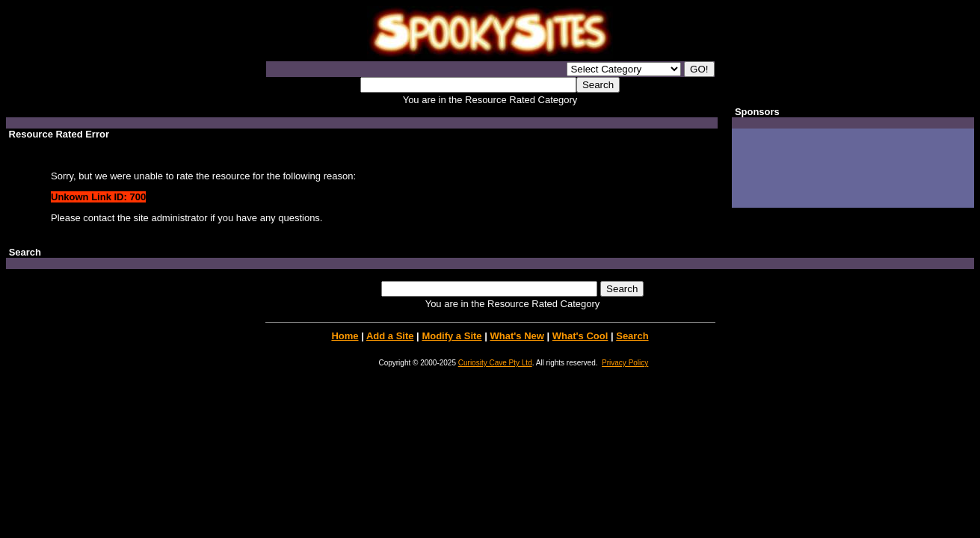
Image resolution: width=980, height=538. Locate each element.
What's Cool (580, 336)
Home (345, 336)
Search (632, 336)
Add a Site (390, 336)
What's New (517, 336)
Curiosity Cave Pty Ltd (495, 363)
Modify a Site (452, 336)
